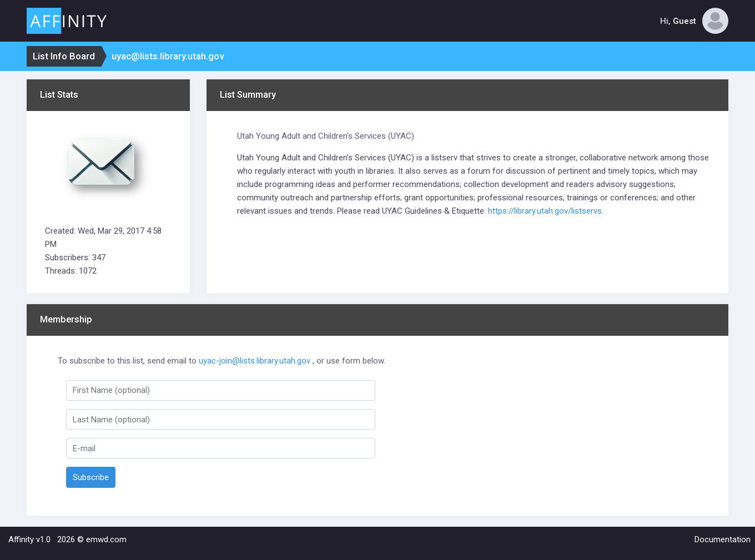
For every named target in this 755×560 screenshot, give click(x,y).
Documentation (723, 539)
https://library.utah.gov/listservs (545, 211)
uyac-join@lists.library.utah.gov (255, 361)
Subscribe (91, 477)
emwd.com (106, 539)
